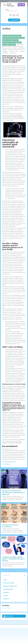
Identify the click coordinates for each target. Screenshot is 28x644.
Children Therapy (17, 36)
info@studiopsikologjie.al (9, 462)
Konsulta (16, 40)
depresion (9, 47)
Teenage (19, 43)
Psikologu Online (9, 583)
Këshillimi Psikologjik (18, 47)
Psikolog (10, 50)
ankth (18, 45)
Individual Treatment (8, 40)
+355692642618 (14, 20)
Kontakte (6, 599)
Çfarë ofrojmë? (8, 589)
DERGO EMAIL (8, 616)
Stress (14, 43)
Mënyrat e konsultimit (10, 586)
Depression (22, 38)
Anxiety (5, 36)
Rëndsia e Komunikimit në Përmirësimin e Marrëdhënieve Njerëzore (13, 493)
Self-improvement (7, 43)
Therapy (5, 45)
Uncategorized (12, 45)
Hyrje (5, 580)
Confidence (6, 38)
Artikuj (10, 36)
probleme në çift (6, 48)
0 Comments (13, 53)
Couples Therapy (14, 38)
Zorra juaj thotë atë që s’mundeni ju (10, 526)
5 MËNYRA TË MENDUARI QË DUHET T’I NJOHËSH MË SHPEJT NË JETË (14, 559)
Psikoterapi (16, 50)
